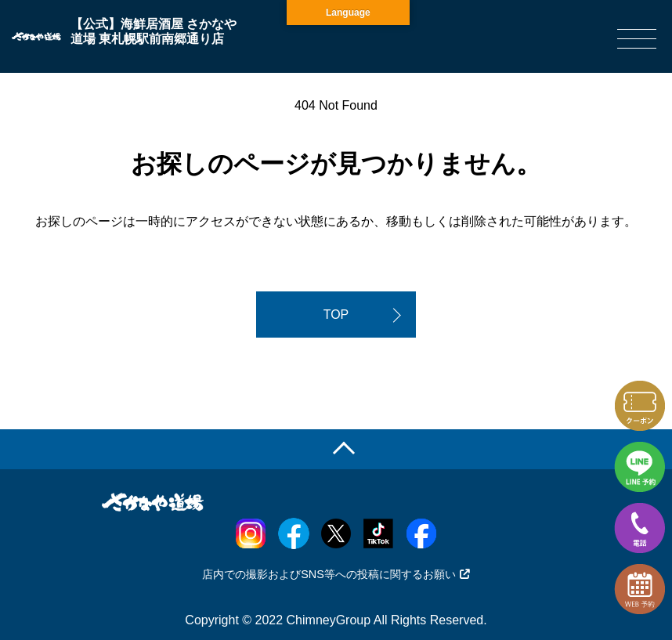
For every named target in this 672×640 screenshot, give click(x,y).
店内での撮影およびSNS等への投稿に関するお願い (336, 574)
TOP (336, 315)
